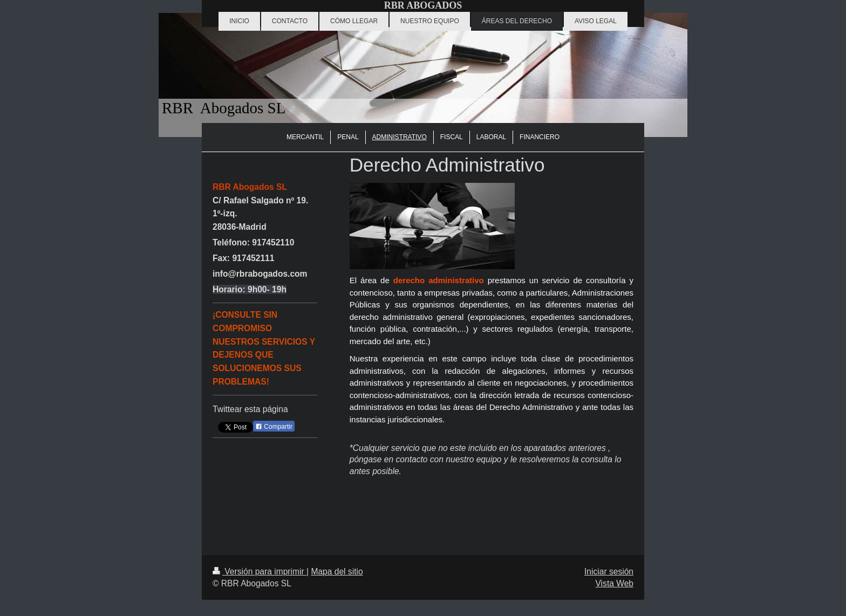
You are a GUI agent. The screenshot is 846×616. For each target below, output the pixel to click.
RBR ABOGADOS (423, 5)
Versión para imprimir (260, 571)
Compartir (274, 427)
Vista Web (615, 583)
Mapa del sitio (337, 571)
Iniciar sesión (609, 571)
